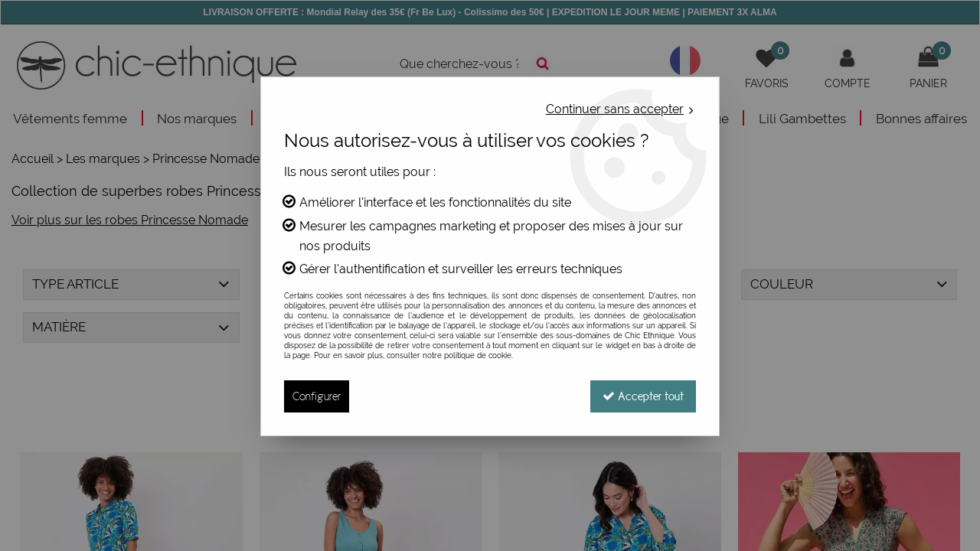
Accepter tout (643, 396)
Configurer (317, 396)
